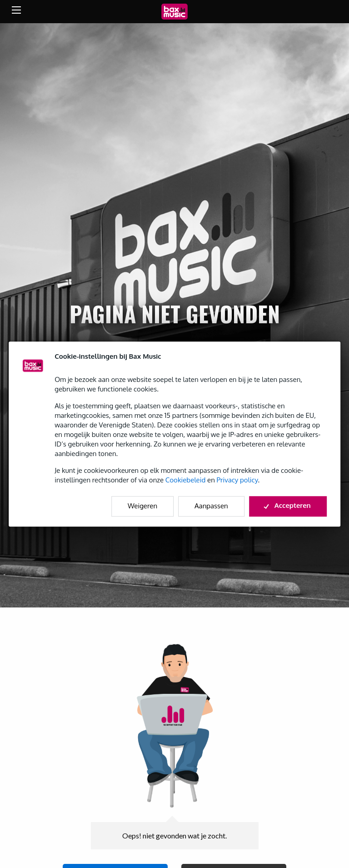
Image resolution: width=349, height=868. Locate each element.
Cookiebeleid (185, 480)
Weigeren (142, 506)
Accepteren (288, 505)
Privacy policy (237, 480)
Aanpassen (211, 506)
